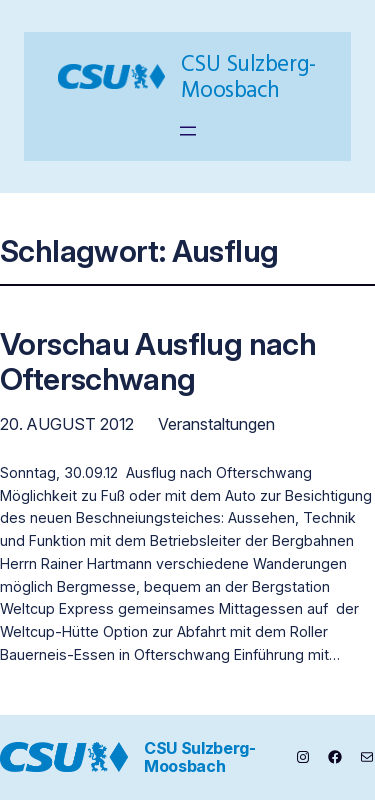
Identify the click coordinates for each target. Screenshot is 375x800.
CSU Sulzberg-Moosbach (248, 75)
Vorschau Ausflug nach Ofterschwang (158, 361)
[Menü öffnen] (188, 131)
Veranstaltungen (216, 424)
